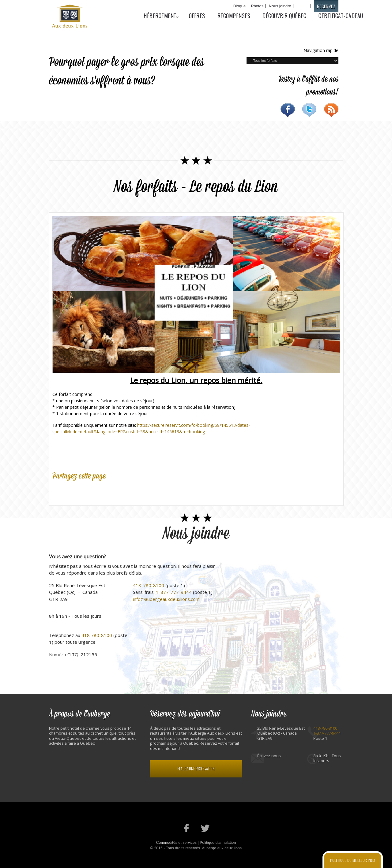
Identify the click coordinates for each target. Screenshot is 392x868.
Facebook (288, 110)
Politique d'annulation (218, 843)
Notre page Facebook (187, 828)
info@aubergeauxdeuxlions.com (166, 599)
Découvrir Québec (284, 16)
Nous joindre (280, 6)
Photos (257, 6)
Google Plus (85, 491)
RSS (331, 110)
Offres (197, 16)
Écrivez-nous (269, 756)
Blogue (239, 6)
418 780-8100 (97, 635)
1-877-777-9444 (174, 592)
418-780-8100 (149, 585)
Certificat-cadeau (341, 16)
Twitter (309, 110)
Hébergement (158, 16)
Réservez (326, 6)
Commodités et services (176, 843)
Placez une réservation (196, 769)
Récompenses (234, 16)
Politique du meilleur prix (353, 860)
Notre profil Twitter (205, 828)
